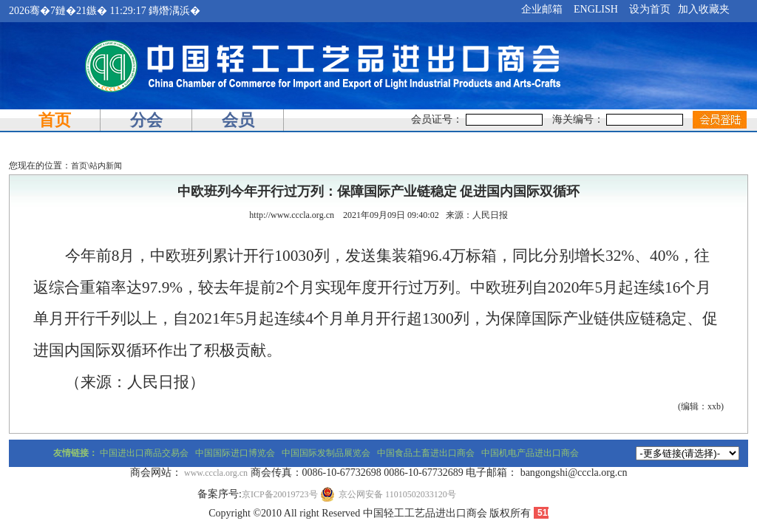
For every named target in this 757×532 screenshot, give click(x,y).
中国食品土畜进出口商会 (426, 453)
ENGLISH (596, 9)
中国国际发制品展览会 (326, 453)
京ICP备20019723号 (280, 494)
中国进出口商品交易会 (144, 453)
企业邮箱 (542, 9)
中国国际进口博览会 (235, 453)
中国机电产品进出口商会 (530, 453)
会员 (238, 120)
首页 (55, 120)
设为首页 (650, 9)
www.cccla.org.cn (216, 473)
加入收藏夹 (704, 9)
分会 (146, 120)
